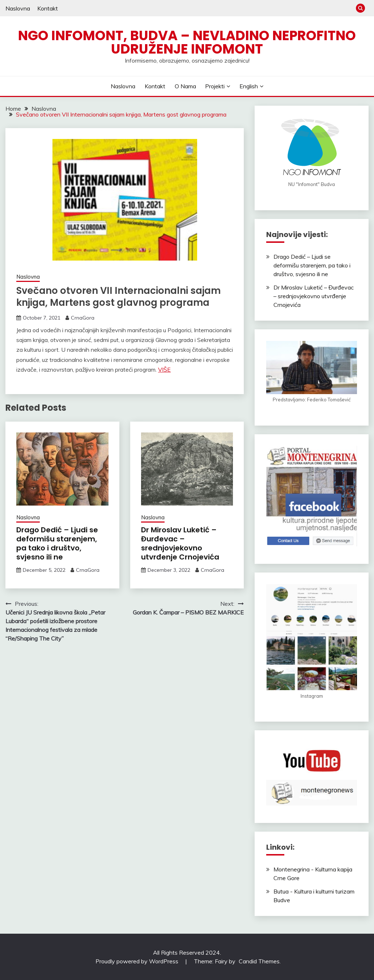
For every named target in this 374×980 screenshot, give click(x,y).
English (249, 86)
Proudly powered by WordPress (138, 961)
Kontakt (48, 8)
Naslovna (18, 8)
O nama (185, 86)
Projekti (215, 86)
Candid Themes (259, 961)
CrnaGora (83, 318)
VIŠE (164, 369)
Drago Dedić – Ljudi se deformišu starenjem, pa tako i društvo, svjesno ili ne (57, 543)
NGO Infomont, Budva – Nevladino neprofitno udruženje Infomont (187, 42)
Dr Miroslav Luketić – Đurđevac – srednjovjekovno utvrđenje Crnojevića (180, 543)
